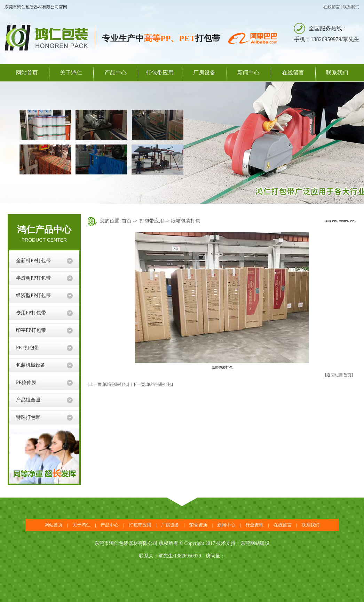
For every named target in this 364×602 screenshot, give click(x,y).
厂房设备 (204, 73)
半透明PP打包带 (33, 278)
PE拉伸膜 (26, 382)
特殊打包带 (28, 417)
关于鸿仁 (71, 73)
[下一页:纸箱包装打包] (152, 384)
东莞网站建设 (255, 543)
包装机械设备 (31, 365)
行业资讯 (254, 525)
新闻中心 (248, 73)
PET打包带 (28, 348)
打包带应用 (160, 73)
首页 (127, 221)
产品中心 (116, 73)
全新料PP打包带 (33, 261)
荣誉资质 (198, 525)
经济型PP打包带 (33, 295)
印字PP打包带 (31, 330)
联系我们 (351, 7)
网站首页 (27, 73)
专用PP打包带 (31, 313)
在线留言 (332, 7)
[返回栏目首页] (339, 375)
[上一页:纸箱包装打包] (108, 384)
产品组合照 (28, 400)
